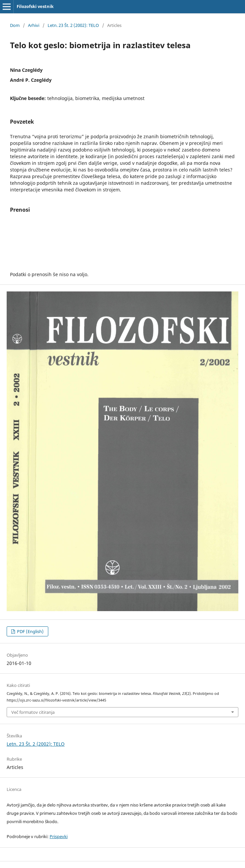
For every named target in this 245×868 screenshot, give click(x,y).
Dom (15, 25)
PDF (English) (30, 631)
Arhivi (34, 25)
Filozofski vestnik (35, 6)
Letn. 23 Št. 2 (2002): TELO (73, 25)
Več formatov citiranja (33, 712)
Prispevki (59, 836)
